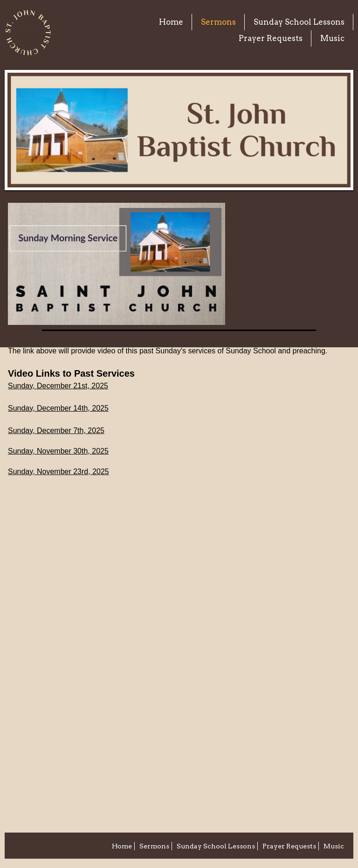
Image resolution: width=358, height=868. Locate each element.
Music (332, 38)
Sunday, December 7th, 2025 (56, 431)
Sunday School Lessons (299, 22)
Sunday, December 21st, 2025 (58, 386)
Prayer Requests (271, 38)
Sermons (218, 22)
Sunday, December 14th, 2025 (58, 408)
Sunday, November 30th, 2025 (58, 451)
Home (171, 22)
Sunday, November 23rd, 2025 (59, 472)
